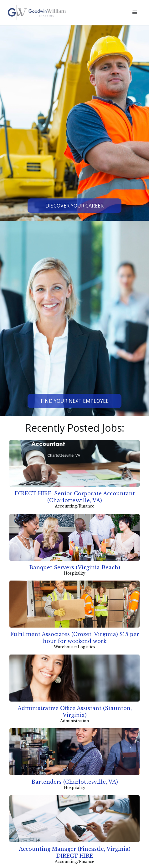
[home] (65, 13)
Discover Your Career (74, 206)
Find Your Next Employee (75, 401)
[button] (135, 13)
